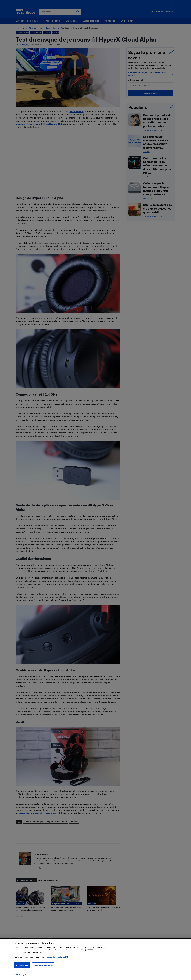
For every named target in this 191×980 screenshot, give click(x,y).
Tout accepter (22, 965)
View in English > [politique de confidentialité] (21, 974)
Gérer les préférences (43, 965)
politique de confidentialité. (56, 957)
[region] (95, 959)
